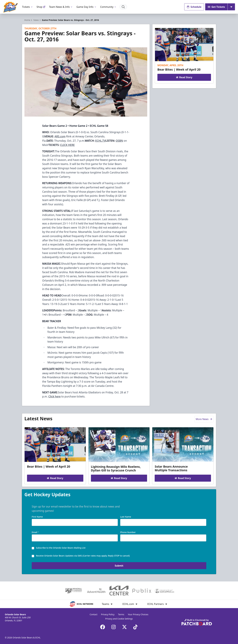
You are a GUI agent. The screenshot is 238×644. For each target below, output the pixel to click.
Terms (121, 614)
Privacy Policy (108, 614)
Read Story (184, 77)
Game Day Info (86, 7)
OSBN (119, 141)
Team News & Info (61, 7)
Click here (55, 396)
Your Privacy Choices (138, 614)
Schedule (194, 7)
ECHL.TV (100, 141)
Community (108, 7)
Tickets (27, 7)
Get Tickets (216, 7)
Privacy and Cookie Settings (119, 619)
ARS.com (60, 136)
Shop (41, 7)
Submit (119, 566)
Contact (94, 614)
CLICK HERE (67, 145)
